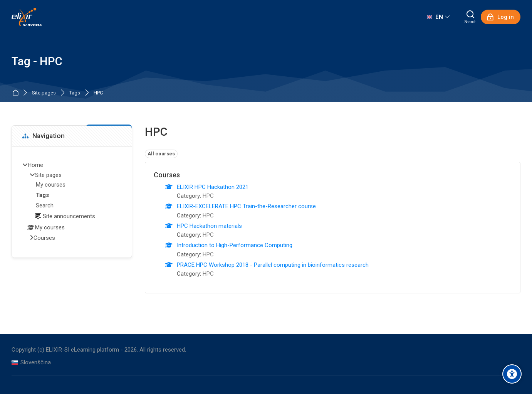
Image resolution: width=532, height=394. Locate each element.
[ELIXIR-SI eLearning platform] (27, 17)
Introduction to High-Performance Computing (235, 245)
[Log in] (501, 17)
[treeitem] (72, 202)
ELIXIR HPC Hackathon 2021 (213, 187)
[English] (438, 17)
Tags (75, 93)
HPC (98, 93)
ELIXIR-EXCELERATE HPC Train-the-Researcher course (246, 206)
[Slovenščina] (31, 363)
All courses (161, 154)
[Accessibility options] (512, 374)
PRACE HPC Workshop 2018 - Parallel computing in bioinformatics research (273, 265)
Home (17, 93)
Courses (44, 238)
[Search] (471, 17)
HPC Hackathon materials (209, 226)
